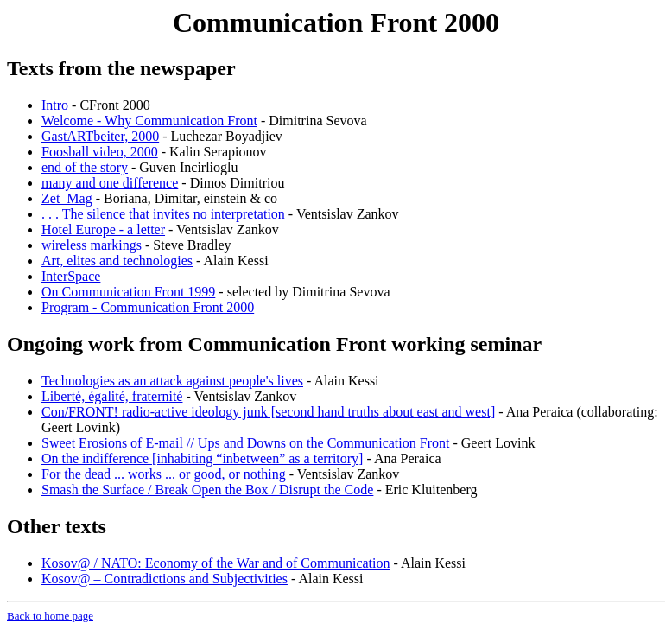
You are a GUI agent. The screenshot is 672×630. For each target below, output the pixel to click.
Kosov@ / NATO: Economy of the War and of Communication (216, 563)
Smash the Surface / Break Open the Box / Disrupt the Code (207, 490)
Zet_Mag (67, 198)
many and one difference (110, 183)
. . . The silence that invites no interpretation (163, 214)
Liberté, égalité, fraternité (112, 396)
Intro (55, 105)
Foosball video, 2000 (100, 152)
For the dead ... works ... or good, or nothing (164, 474)
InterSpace (71, 276)
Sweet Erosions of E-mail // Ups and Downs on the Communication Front (245, 443)
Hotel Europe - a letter (103, 229)
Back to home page (50, 616)
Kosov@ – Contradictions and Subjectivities (165, 579)
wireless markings (92, 245)
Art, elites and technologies (117, 261)
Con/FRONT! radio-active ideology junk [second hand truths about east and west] (268, 412)
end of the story (85, 167)
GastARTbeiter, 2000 (100, 136)
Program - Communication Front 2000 (148, 307)
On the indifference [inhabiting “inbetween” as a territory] (202, 458)
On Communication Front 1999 (128, 292)
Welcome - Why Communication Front (149, 121)
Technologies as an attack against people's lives (172, 381)
